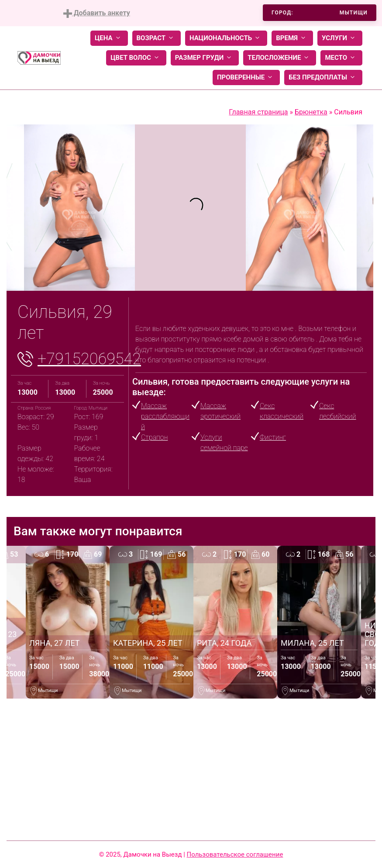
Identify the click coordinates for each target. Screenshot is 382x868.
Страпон (154, 437)
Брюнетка (311, 112)
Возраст (157, 38)
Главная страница (258, 112)
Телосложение (280, 58)
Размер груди (205, 58)
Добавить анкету (97, 13)
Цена (109, 38)
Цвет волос (136, 58)
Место (341, 58)
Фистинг (273, 437)
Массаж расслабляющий (165, 416)
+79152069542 (89, 359)
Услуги (340, 38)
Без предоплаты (323, 77)
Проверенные (246, 77)
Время (292, 38)
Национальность (226, 38)
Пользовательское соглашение (235, 854)
